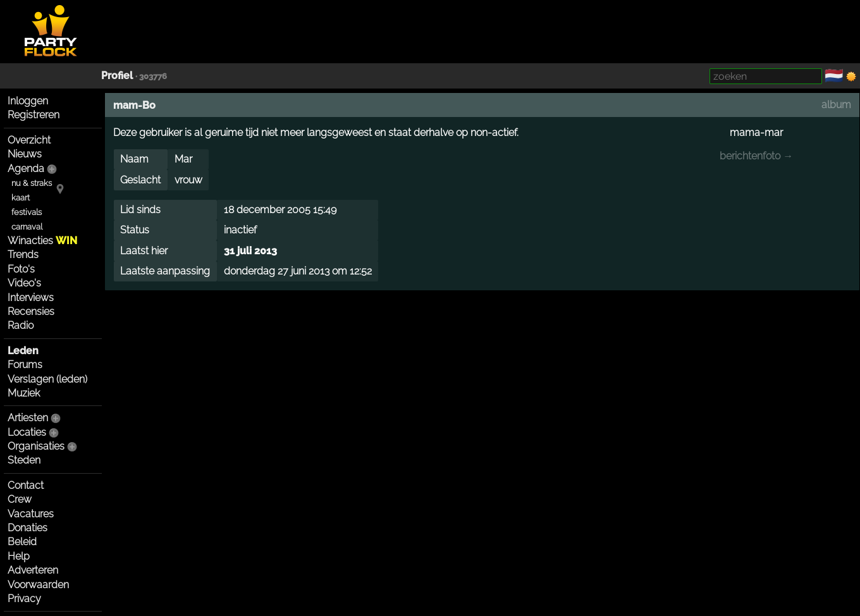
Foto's (21, 269)
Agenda (26, 169)
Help (19, 556)
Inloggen (28, 101)
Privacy (24, 599)
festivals (27, 212)
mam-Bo (134, 105)
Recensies (31, 311)
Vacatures (31, 514)
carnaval (27, 227)
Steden (24, 460)
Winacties (42, 241)
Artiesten (28, 418)
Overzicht (29, 140)
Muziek (24, 393)
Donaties (28, 528)
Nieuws (25, 154)
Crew (20, 499)
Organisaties (36, 446)
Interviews (31, 298)
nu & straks (32, 183)
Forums (25, 365)
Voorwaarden (38, 585)
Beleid (22, 542)
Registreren (34, 115)
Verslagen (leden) (47, 379)
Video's (24, 283)
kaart (21, 198)
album (836, 105)
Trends (23, 255)
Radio (21, 325)
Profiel (117, 76)
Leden (23, 351)
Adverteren (33, 570)
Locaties (27, 432)
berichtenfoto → (756, 156)
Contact (26, 485)
